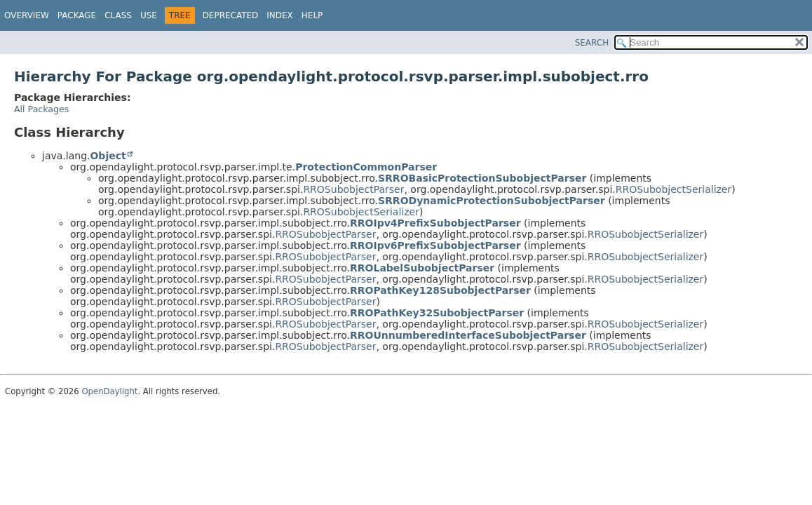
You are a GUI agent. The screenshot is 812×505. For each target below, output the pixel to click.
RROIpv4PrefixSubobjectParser (435, 223)
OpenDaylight (109, 391)
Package (77, 15)
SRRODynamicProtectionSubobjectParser (492, 201)
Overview (27, 15)
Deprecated (231, 15)
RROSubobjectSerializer (674, 189)
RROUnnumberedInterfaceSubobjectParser (468, 335)
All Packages (41, 109)
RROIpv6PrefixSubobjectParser (435, 245)
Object (108, 156)
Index (280, 15)
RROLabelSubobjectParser (422, 268)
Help (312, 15)
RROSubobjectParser (353, 189)
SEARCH (592, 43)
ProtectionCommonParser (366, 167)
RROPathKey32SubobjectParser (437, 313)
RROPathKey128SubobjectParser (440, 290)
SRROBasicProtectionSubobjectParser (482, 178)
